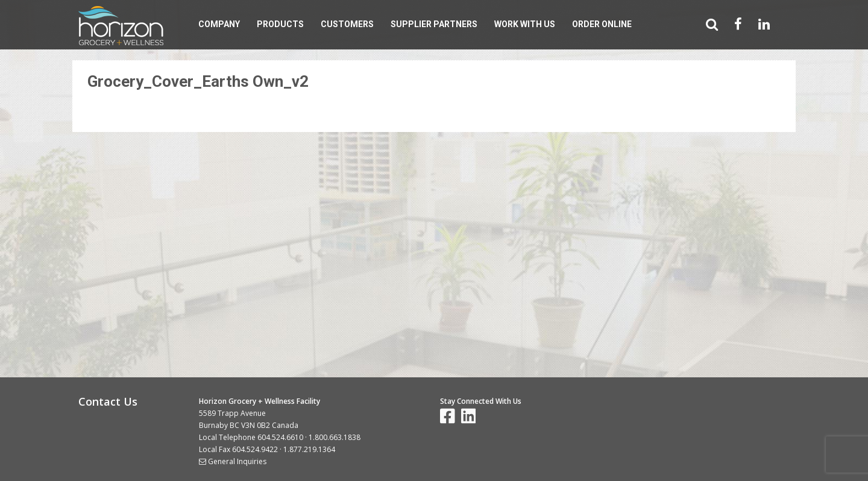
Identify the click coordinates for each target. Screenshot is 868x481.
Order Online (602, 24)
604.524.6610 (280, 437)
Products (280, 24)
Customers (347, 24)
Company (219, 24)
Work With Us (525, 24)
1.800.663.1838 (335, 437)
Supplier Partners (434, 24)
